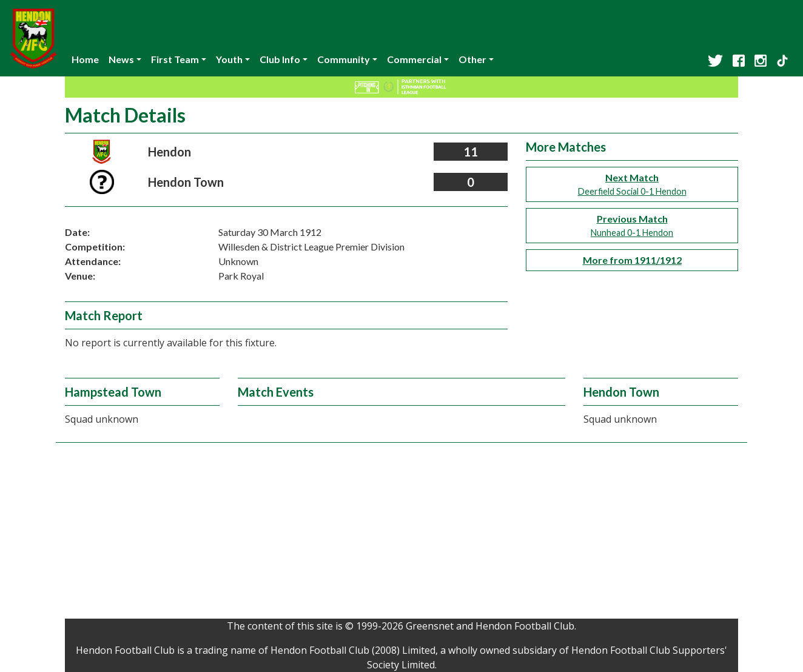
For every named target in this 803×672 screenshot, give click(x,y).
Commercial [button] (414, 59)
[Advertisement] (401, 534)
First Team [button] (175, 59)
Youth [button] (229, 59)
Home (85, 59)
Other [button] (472, 59)
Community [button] (344, 59)
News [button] (121, 59)
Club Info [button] (280, 59)
